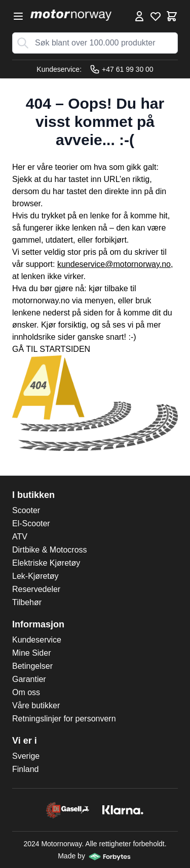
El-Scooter (31, 523)
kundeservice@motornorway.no (114, 264)
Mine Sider (31, 653)
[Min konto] (139, 16)
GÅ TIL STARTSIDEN (51, 349)
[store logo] (71, 15)
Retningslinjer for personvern (64, 719)
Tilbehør (27, 602)
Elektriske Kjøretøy (46, 563)
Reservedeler (36, 589)
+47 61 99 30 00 (122, 69)
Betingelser (32, 666)
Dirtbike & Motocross (50, 550)
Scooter (26, 510)
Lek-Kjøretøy (35, 576)
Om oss (26, 692)
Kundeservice (37, 640)
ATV (20, 537)
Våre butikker (36, 705)
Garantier (29, 679)
